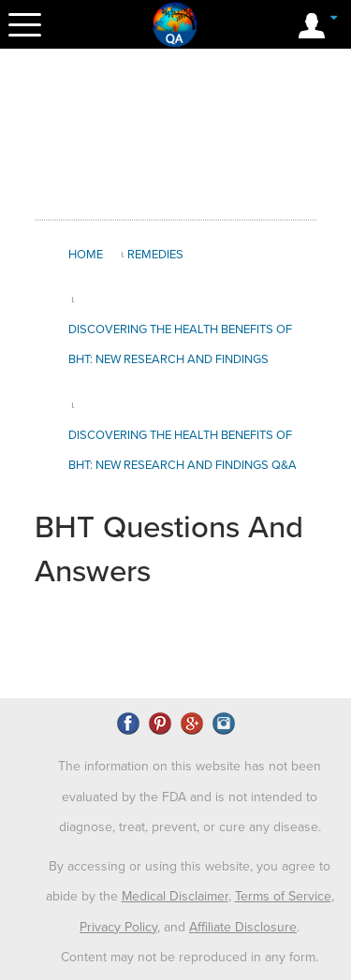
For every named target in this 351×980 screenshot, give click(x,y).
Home (86, 255)
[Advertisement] (184, 135)
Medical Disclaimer (175, 896)
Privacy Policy (118, 927)
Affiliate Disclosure (243, 927)
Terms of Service (283, 896)
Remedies (155, 255)
